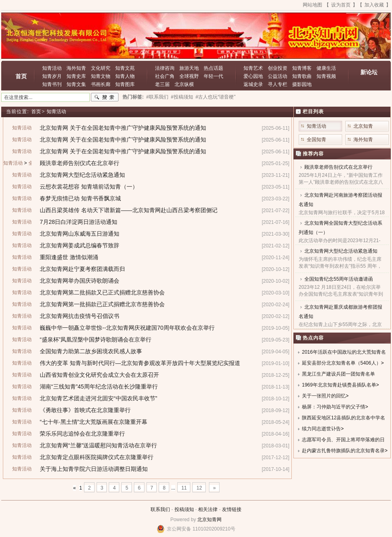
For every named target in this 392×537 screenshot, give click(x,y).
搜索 (105, 97)
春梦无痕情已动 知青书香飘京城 (80, 198)
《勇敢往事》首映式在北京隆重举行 (85, 410)
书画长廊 (101, 84)
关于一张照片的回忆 (324, 396)
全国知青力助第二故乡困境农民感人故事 (91, 351)
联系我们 (160, 509)
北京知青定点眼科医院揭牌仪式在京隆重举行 (97, 457)
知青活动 (52, 68)
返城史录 (253, 84)
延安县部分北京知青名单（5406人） (341, 363)
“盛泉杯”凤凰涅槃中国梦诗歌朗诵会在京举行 (96, 339)
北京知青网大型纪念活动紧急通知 (82, 175)
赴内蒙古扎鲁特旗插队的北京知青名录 (343, 451)
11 (184, 488)
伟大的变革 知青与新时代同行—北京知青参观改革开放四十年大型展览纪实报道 (140, 363)
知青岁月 (52, 76)
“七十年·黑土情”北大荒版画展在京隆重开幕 (94, 422)
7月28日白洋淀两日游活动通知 (79, 222)
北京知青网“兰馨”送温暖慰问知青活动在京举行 (98, 445)
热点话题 (213, 68)
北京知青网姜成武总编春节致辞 (80, 245)
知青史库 (76, 76)
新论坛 (369, 72)
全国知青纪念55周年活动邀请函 (339, 279)
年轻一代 (213, 76)
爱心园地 (253, 76)
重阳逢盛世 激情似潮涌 (69, 257)
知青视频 (326, 76)
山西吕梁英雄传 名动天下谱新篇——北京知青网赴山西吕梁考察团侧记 (129, 210)
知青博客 (302, 68)
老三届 (162, 84)
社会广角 (165, 76)
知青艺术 (253, 68)
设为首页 (341, 5)
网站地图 (312, 5)
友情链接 (232, 509)
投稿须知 (184, 509)
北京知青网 (209, 520)
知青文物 (101, 76)
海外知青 (76, 68)
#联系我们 (157, 97)
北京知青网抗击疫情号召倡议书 (80, 316)
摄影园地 (302, 84)
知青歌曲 (302, 76)
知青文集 (76, 84)
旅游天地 (189, 68)
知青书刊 (52, 84)
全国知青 (317, 140)
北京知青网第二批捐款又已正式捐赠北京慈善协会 (102, 292)
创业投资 (278, 68)
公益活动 (278, 76)
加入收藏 (374, 5)
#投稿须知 (182, 97)
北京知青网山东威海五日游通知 (80, 234)
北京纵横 (184, 84)
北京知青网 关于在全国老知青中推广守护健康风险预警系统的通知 (123, 128)
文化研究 (101, 68)
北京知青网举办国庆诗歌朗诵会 (80, 281)
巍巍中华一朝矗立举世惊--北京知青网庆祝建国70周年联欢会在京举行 (127, 328)
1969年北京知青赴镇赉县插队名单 (339, 385)
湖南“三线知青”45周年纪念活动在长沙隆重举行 (99, 387)
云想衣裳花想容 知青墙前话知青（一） (89, 187)
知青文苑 (125, 68)
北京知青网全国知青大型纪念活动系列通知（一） (340, 228)
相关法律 (208, 509)
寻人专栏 (278, 84)
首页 (21, 76)
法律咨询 (165, 68)
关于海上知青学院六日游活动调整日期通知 (94, 469)
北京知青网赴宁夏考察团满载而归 (82, 269)
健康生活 (326, 68)
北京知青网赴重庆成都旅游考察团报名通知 (340, 312)
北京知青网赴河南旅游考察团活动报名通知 (340, 200)
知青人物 (125, 76)
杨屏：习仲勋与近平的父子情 (334, 407)
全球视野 (189, 76)
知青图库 (125, 84)
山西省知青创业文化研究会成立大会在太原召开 (99, 375)
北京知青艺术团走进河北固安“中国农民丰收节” (98, 398)
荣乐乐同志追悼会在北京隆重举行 (82, 434)
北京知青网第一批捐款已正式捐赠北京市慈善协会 (102, 304)
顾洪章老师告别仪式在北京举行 (80, 163)
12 (199, 488)
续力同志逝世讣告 (321, 429)
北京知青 (363, 126)
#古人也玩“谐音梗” (216, 97)
